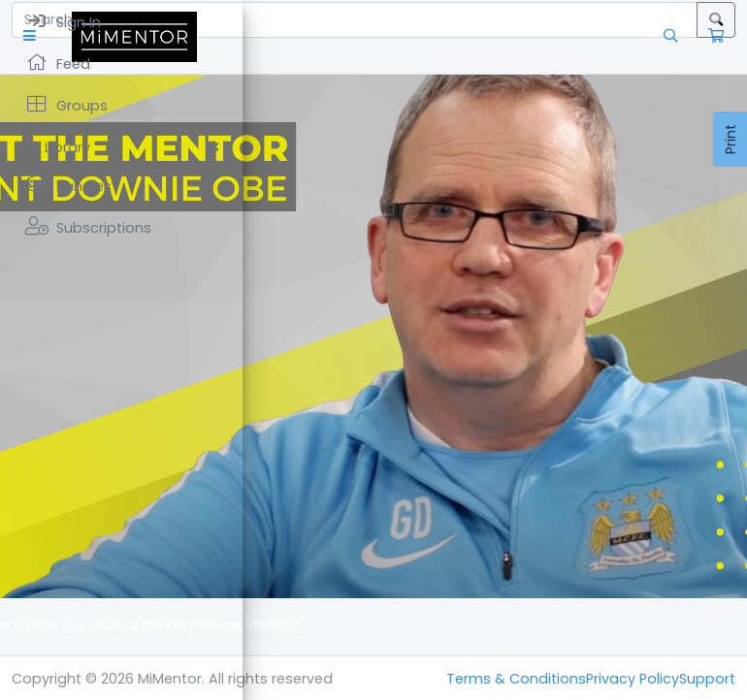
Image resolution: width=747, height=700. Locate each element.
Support (707, 679)
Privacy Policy (633, 679)
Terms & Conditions (516, 679)
